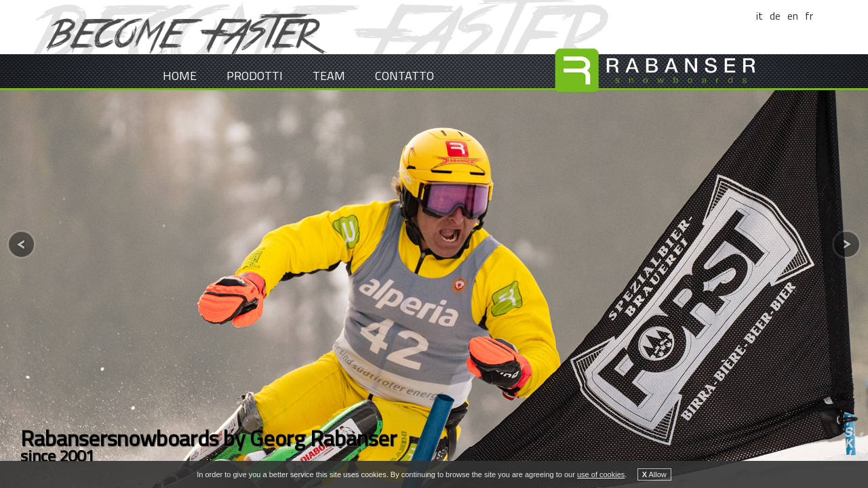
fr (809, 16)
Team (329, 76)
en (793, 16)
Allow (654, 474)
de (775, 16)
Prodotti (255, 76)
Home (180, 76)
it (759, 16)
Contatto (405, 76)
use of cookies (601, 474)
